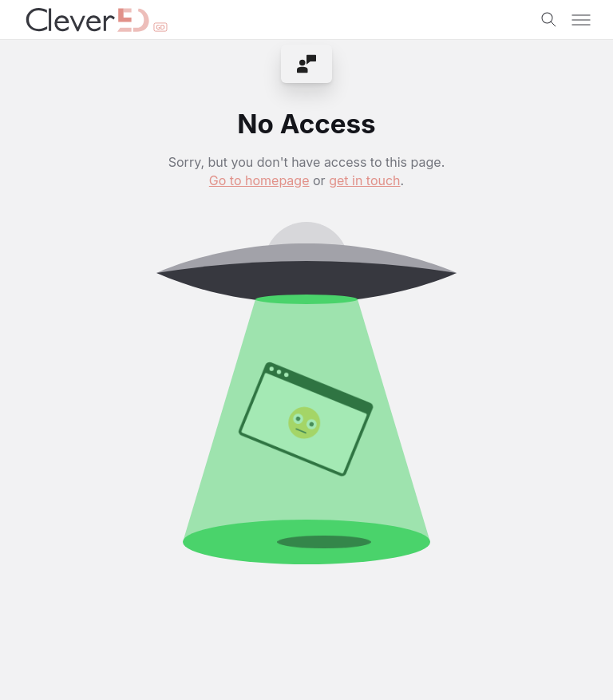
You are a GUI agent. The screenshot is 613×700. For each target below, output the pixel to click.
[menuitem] (306, 64)
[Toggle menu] (581, 20)
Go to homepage (259, 180)
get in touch (364, 180)
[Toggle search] (549, 20)
